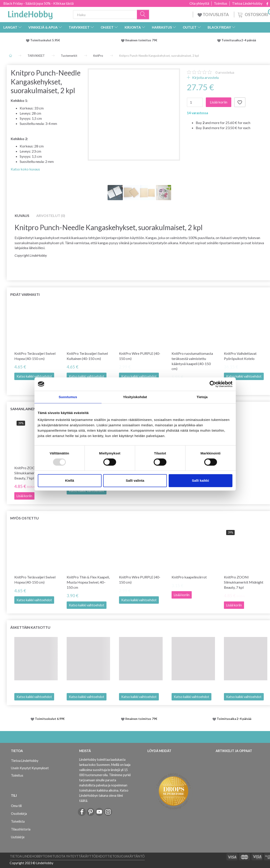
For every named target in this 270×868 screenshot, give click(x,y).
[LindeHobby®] (30, 14)
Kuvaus (22, 215)
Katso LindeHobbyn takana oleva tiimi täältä (104, 795)
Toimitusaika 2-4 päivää (239, 40)
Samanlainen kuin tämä (33, 409)
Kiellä (70, 480)
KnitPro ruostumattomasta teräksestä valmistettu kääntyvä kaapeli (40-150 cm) (192, 361)
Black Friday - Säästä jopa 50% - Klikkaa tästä (38, 3)
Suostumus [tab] (68, 397)
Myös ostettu (24, 518)
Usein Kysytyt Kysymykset (30, 768)
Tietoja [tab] (202, 397)
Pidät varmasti (25, 294)
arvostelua (225, 72)
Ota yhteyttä (199, 3)
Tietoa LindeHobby (247, 3)
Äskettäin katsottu (30, 627)
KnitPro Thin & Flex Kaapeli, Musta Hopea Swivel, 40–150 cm (88, 582)
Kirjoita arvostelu (205, 77)
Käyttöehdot (95, 856)
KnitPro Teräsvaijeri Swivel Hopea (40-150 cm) (35, 356)
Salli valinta (135, 480)
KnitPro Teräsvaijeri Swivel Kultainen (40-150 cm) (87, 356)
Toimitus (221, 3)
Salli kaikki (201, 480)
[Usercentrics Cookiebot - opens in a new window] (213, 384)
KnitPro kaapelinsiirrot (189, 577)
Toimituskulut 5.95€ (45, 40)
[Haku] (143, 15)
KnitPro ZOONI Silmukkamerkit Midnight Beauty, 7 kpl (244, 582)
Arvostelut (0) (51, 215)
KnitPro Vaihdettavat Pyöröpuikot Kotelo (240, 356)
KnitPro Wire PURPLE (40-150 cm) (140, 356)
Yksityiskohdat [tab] (135, 397)
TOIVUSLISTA (214, 15)
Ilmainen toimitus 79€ (142, 40)
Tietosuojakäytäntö (126, 856)
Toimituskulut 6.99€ (50, 719)
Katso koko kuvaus (25, 169)
